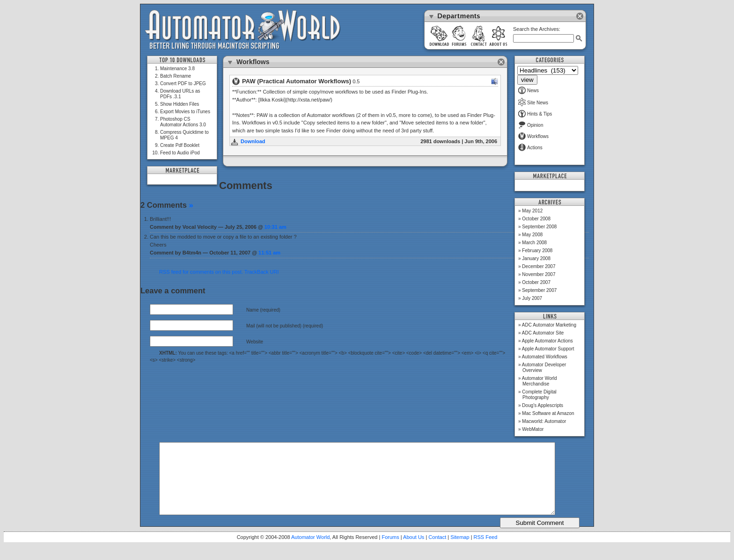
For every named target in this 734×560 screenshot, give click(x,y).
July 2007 (532, 298)
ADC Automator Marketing (549, 325)
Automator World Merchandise (539, 381)
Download (253, 141)
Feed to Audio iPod (180, 153)
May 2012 (532, 211)
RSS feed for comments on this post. (201, 272)
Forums (390, 551)
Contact (437, 551)
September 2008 (539, 227)
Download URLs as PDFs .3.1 (180, 94)
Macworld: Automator (544, 421)
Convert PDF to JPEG (183, 84)
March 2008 (534, 243)
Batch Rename (176, 76)
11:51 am (269, 253)
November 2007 (539, 274)
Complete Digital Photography (539, 395)
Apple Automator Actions (547, 341)
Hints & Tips (535, 114)
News (528, 91)
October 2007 (536, 282)
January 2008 (536, 258)
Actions (530, 148)
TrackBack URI (262, 272)
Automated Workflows (545, 357)
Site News (533, 103)
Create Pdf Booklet (180, 145)
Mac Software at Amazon (548, 413)
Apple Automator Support (548, 349)
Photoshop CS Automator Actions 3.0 (183, 122)
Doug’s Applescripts (543, 405)
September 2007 (539, 290)
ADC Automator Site (543, 333)
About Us (414, 551)
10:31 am (275, 227)
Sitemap (460, 551)
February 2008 (537, 251)
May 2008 (532, 235)
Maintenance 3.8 (177, 69)
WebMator (533, 429)
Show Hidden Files (180, 104)
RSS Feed (486, 551)
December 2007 (539, 266)
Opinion (531, 125)
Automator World (310, 551)
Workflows (533, 136)
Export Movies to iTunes (185, 112)
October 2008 (536, 219)
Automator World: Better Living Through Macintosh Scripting (243, 30)
